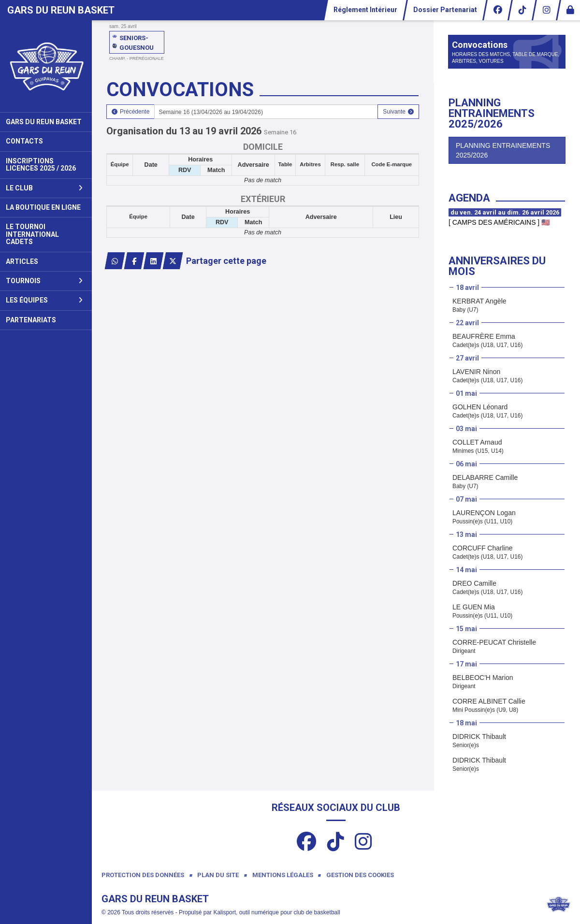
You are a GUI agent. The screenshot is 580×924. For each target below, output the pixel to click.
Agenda (469, 198)
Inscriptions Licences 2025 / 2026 (41, 165)
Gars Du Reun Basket (61, 10)
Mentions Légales (283, 875)
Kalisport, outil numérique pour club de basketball (276, 912)
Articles (22, 261)
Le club (44, 188)
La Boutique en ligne (43, 207)
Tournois (44, 281)
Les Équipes (44, 300)
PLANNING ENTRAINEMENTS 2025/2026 (503, 150)
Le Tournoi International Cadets (32, 234)
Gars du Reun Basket (44, 122)
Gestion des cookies (360, 875)
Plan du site (218, 875)
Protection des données (143, 875)
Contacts (24, 141)
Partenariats (31, 320)
